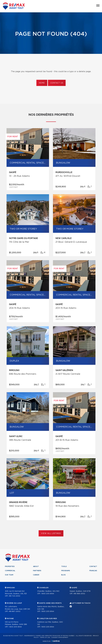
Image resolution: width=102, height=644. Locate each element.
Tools (64, 566)
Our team (9, 575)
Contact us (57, 83)
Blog (63, 575)
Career (36, 575)
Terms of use (45, 637)
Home (42, 83)
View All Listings (51, 533)
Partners (37, 571)
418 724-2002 (14, 596)
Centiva (56, 641)
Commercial (10, 571)
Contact (93, 566)
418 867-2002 (14, 611)
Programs (66, 571)
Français (93, 571)
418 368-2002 (79, 594)
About (36, 566)
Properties (10, 566)
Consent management (60, 637)
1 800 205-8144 (15, 627)
